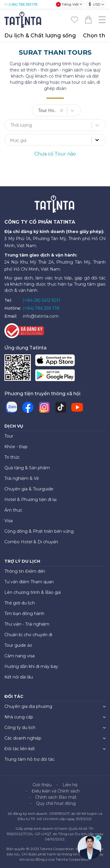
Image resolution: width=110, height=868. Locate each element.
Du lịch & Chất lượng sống (40, 36)
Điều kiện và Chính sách (56, 791)
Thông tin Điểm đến (25, 571)
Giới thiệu (42, 785)
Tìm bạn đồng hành (24, 614)
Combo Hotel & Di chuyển (31, 542)
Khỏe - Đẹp (16, 447)
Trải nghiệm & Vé (22, 478)
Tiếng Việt (67, 4)
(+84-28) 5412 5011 (42, 300)
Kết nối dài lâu (19, 677)
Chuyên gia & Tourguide (29, 489)
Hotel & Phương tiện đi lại (31, 500)
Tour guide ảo (18, 645)
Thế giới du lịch (20, 603)
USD (95, 4)
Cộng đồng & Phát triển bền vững (39, 531)
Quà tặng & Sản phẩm (27, 468)
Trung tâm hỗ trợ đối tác (29, 759)
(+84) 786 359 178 (23, 4)
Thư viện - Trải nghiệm (27, 624)
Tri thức (12, 457)
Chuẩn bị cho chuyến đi (28, 635)
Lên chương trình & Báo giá (33, 592)
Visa (9, 521)
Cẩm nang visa (20, 656)
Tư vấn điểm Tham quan (29, 582)
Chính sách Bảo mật (56, 797)
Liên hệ (70, 785)
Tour (9, 436)
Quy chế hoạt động (56, 803)
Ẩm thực (13, 510)
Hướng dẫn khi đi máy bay (31, 666)
